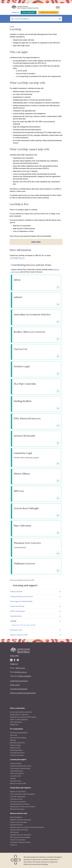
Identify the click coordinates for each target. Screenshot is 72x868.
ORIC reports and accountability (20, 837)
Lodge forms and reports (48, 12)
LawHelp (13, 621)
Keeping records (15, 748)
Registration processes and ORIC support (23, 717)
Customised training (17, 606)
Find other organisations (18, 797)
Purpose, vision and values (19, 822)
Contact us (15, 12)
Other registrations (16, 722)
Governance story (16, 630)
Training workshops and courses (21, 596)
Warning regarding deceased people (23, 693)
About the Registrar (16, 817)
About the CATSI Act (16, 825)
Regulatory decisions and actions (21, 835)
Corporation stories (16, 799)
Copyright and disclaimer (19, 689)
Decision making (15, 745)
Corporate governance (17, 753)
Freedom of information (18, 840)
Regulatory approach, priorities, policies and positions (27, 827)
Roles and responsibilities (18, 738)
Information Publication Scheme (20, 842)
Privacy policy (15, 685)
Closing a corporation (17, 755)
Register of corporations (18, 792)
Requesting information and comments (23, 807)
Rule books (14, 735)
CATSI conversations (17, 611)
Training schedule (16, 592)
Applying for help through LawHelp (24, 625)
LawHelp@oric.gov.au (17, 258)
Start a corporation (17, 708)
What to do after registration (19, 720)
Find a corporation (29, 12)
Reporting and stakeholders (19, 733)
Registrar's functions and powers (21, 820)
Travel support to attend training (21, 601)
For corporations (17, 729)
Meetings (13, 740)
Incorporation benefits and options (21, 712)
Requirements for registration (19, 715)
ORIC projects (14, 832)
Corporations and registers (21, 788)
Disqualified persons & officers (20, 804)
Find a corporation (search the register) (22, 794)
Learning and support (18, 760)
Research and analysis (17, 809)
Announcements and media (19, 830)
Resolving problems (16, 750)
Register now (14, 725)
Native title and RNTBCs (17, 743)
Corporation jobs (16, 616)
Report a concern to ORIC (19, 635)
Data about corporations (18, 802)
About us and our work (19, 813)
